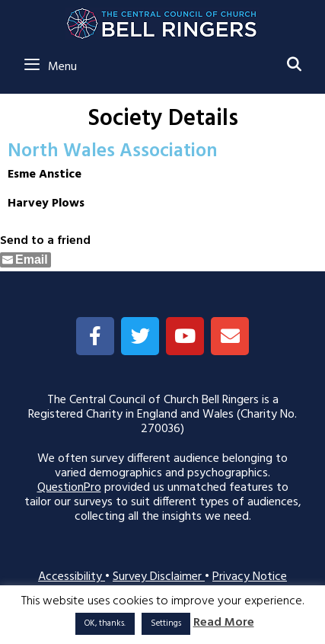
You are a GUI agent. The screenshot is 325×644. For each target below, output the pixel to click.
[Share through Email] (25, 260)
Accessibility (72, 577)
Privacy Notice (250, 577)
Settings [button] (166, 623)
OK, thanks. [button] (105, 623)
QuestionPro (69, 488)
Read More (224, 623)
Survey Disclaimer (159, 577)
